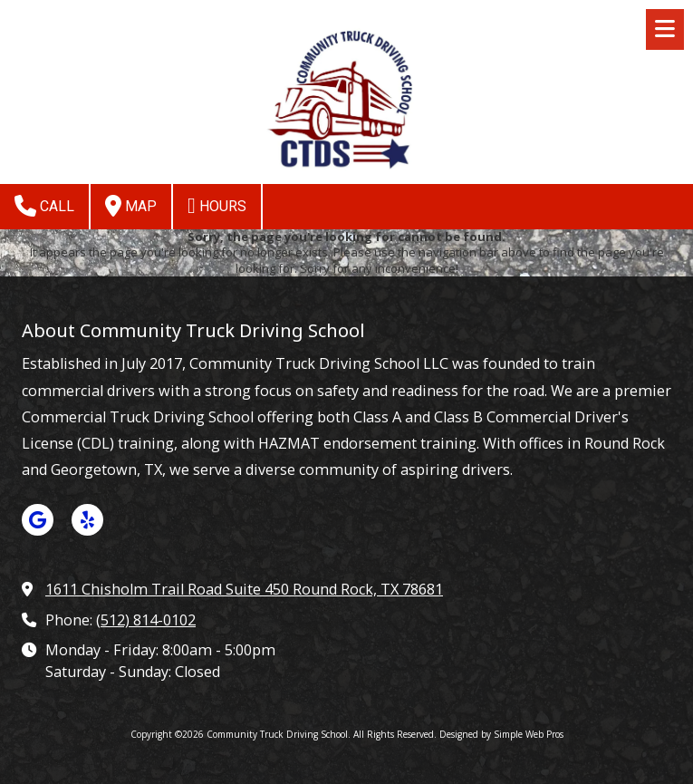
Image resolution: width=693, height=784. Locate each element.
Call (44, 206)
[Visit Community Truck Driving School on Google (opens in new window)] (38, 520)
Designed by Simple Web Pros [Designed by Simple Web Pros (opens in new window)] (501, 734)
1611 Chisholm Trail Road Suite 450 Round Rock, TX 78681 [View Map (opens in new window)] (244, 589)
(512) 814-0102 (146, 620)
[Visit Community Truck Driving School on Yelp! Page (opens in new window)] (87, 520)
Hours (217, 206)
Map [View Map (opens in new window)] (131, 206)
